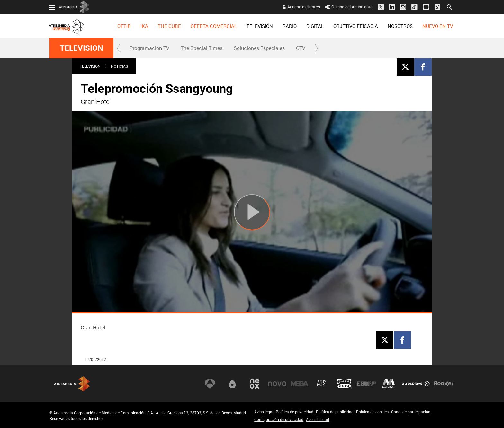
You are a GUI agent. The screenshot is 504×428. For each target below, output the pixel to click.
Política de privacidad (295, 412)
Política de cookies (372, 412)
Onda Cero (344, 384)
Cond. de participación (411, 412)
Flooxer (443, 384)
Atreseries (322, 384)
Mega (300, 384)
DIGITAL (315, 26)
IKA (144, 26)
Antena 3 (210, 384)
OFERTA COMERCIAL (214, 26)
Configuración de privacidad (279, 419)
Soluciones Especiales (259, 48)
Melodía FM (389, 384)
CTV (301, 48)
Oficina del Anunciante (349, 7)
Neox (255, 384)
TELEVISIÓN (260, 26)
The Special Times (202, 48)
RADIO (290, 26)
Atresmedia (72, 384)
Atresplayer (416, 384)
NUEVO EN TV (438, 26)
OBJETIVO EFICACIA (356, 26)
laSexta (232, 384)
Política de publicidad (335, 412)
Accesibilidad (318, 419)
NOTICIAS (119, 66)
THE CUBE (169, 26)
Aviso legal (264, 412)
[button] (119, 48)
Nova (277, 384)
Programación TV (149, 48)
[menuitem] (124, 26)
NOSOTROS (400, 26)
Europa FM (366, 384)
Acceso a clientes (304, 7)
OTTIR (124, 26)
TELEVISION (81, 48)
